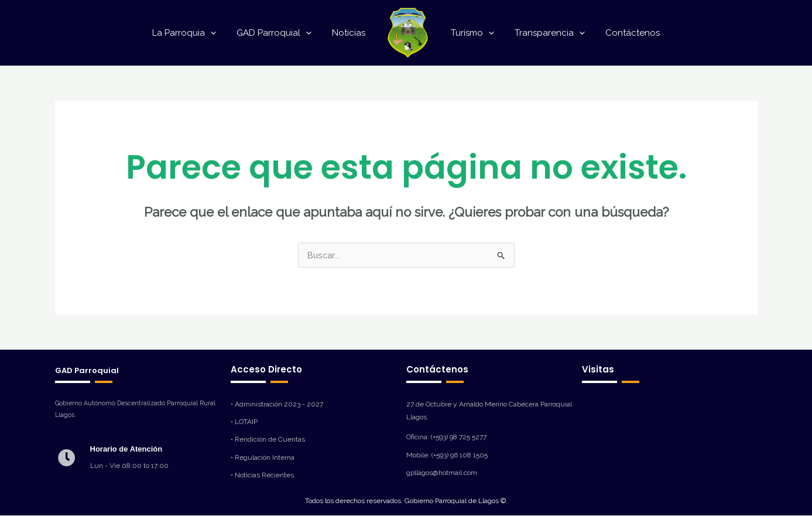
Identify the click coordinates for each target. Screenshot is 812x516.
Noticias (350, 33)
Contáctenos (626, 33)
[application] (218, 33)
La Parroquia (192, 33)
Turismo (471, 33)
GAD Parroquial (279, 33)
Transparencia (546, 33)
